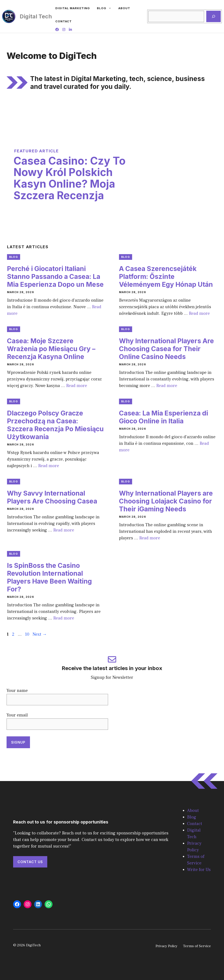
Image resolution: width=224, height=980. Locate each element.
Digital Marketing (73, 8)
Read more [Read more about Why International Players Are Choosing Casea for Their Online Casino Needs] (167, 386)
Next (40, 634)
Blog (106, 8)
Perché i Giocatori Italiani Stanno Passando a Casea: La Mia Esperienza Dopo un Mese (55, 276)
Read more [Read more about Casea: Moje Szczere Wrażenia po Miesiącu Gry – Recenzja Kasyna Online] (77, 386)
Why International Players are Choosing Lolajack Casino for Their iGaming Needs (166, 501)
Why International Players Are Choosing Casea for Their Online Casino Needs (166, 349)
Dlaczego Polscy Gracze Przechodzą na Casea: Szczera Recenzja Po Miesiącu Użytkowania (55, 425)
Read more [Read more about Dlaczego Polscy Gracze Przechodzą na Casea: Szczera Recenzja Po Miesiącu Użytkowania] (49, 466)
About (124, 8)
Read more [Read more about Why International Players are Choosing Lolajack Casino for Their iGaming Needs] (150, 538)
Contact (64, 21)
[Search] (213, 16)
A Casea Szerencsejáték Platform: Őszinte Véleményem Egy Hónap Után (166, 276)
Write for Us (199, 870)
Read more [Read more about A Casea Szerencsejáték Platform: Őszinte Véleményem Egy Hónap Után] (199, 313)
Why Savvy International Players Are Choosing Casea (52, 497)
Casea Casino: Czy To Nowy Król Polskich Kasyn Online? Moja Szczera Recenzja (70, 178)
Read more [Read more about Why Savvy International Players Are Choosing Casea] (64, 530)
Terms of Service (197, 946)
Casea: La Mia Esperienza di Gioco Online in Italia (164, 417)
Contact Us (30, 862)
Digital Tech (36, 16)
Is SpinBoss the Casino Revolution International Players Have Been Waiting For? (49, 577)
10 (28, 634)
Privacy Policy (166, 946)
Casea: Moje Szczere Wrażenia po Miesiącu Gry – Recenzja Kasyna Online (51, 349)
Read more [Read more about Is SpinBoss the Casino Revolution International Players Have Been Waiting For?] (64, 618)
